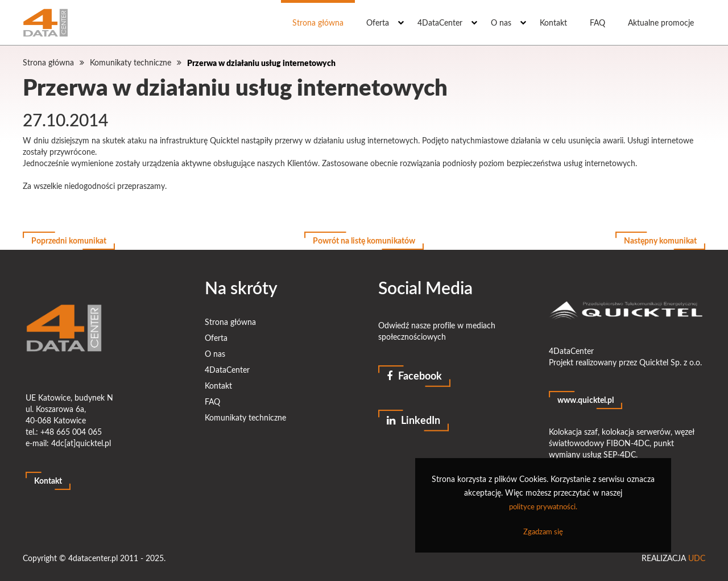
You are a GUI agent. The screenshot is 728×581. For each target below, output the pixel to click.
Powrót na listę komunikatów (364, 240)
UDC (697, 558)
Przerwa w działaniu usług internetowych (261, 63)
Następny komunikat (660, 240)
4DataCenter (440, 22)
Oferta (378, 22)
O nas (501, 22)
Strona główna (318, 22)
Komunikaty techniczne (131, 62)
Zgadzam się (543, 531)
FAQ (597, 22)
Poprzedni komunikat (69, 240)
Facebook (414, 376)
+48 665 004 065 (71, 432)
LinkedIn (413, 420)
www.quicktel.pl (586, 400)
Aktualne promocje (661, 22)
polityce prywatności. (543, 506)
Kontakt (553, 22)
